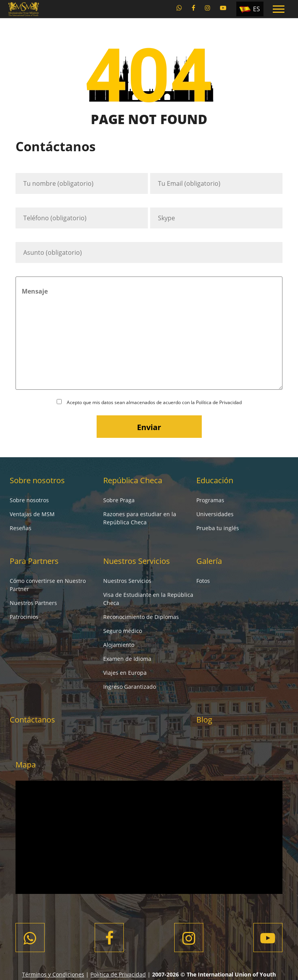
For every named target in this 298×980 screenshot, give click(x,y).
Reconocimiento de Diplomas (141, 617)
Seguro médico (123, 631)
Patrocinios (24, 617)
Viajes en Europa (125, 673)
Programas (210, 500)
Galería (209, 561)
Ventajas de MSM (32, 514)
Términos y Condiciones (53, 974)
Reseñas (21, 528)
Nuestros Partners (33, 603)
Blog (204, 720)
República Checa (133, 480)
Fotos (203, 581)
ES (256, 9)
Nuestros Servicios (137, 561)
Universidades (215, 514)
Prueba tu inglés (218, 528)
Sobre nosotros (37, 480)
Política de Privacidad (219, 402)
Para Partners (34, 561)
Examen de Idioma (127, 659)
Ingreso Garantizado (130, 687)
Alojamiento (119, 645)
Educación (215, 480)
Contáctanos (32, 720)
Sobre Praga (119, 500)
